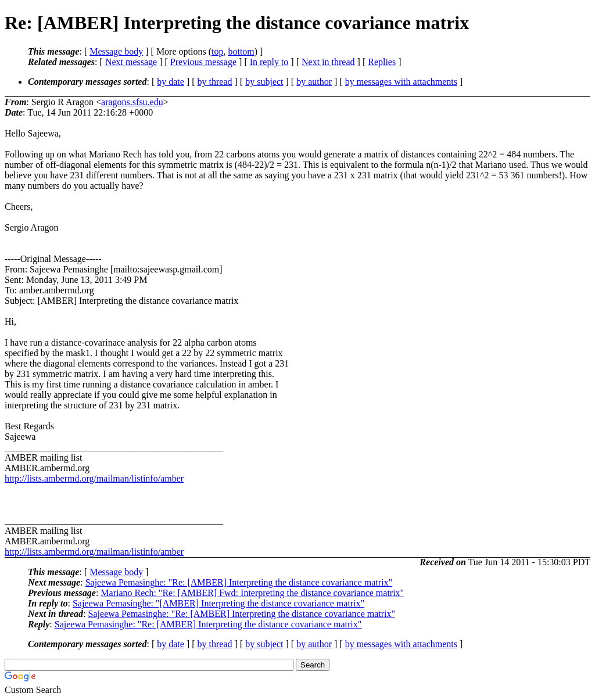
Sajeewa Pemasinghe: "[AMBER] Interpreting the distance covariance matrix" (218, 603)
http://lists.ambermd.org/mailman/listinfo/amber (94, 478)
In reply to (269, 62)
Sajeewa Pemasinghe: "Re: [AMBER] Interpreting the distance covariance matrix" (239, 582)
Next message (131, 62)
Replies (382, 62)
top (217, 51)
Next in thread (328, 62)
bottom (241, 51)
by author (314, 82)
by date (171, 82)
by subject (264, 82)
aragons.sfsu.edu (132, 102)
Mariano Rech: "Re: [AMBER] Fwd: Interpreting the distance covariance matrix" (252, 593)
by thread (215, 82)
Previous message (203, 62)
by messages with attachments (401, 82)
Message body (116, 51)
